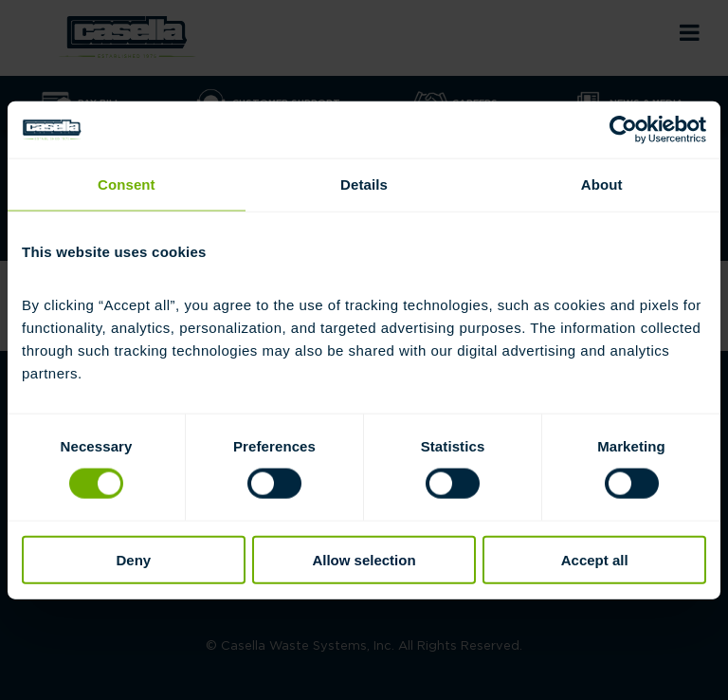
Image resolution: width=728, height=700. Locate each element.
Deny (133, 559)
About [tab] (602, 184)
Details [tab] (364, 184)
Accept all (595, 559)
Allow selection (364, 559)
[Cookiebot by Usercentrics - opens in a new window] (623, 130)
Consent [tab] (127, 184)
